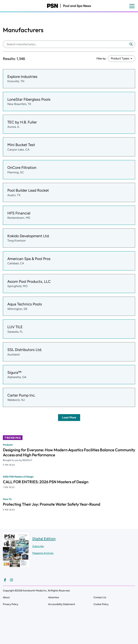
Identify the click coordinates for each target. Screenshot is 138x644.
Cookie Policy (101, 604)
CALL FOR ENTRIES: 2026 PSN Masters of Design (46, 482)
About (6, 597)
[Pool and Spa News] (69, 6)
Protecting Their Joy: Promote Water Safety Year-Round (52, 504)
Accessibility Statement (62, 604)
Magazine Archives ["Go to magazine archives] (43, 553)
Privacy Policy (11, 604)
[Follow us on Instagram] (11, 580)
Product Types (120, 58)
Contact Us (100, 597)
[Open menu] (132, 6)
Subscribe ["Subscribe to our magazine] (38, 546)
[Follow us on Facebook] (5, 580)
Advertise (54, 597)
